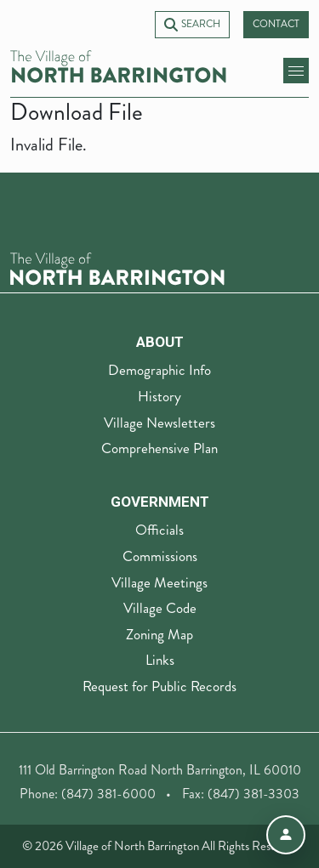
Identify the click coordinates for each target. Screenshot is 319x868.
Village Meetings (159, 582)
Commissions (160, 556)
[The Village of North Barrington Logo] (117, 267)
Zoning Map (159, 634)
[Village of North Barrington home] (118, 67)
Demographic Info (159, 370)
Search (192, 24)
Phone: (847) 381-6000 (88, 794)
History (159, 396)
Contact (276, 24)
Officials (159, 530)
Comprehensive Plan (159, 448)
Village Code (160, 608)
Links (160, 660)
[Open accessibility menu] (286, 835)
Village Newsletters (159, 423)
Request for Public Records (159, 686)
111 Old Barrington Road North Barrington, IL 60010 (160, 770)
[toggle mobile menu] (296, 71)
